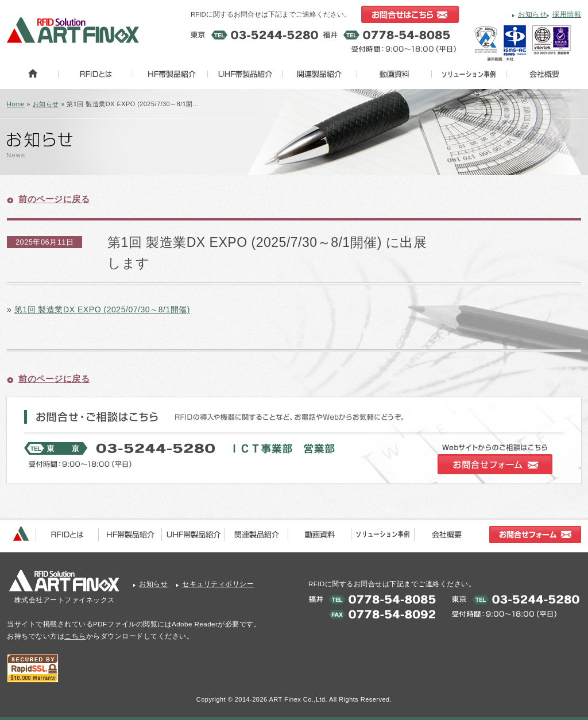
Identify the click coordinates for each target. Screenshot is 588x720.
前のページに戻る (54, 199)
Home (16, 104)
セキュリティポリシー (218, 584)
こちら (75, 636)
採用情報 (567, 14)
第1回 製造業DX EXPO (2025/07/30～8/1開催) (102, 309)
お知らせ (532, 14)
